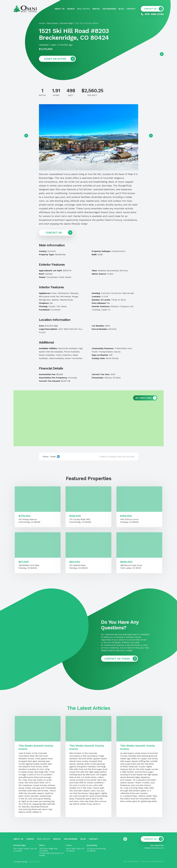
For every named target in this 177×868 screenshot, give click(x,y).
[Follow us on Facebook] (162, 54)
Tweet (53, 457)
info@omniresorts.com (154, 848)
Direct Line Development (153, 861)
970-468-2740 (157, 845)
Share (46, 457)
